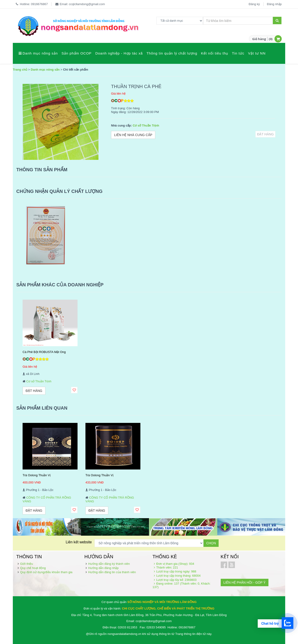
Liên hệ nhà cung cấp (133, 135)
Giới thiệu (26, 564)
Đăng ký (254, 4)
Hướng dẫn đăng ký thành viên (109, 564)
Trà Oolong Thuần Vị (37, 475)
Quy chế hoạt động (33, 568)
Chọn (211, 543)
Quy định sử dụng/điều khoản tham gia (46, 572)
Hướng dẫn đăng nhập (103, 568)
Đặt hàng (265, 134)
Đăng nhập (274, 4)
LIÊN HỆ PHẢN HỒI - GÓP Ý (245, 582)
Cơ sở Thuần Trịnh (146, 125)
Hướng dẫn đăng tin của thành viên (112, 572)
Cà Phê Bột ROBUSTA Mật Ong (44, 352)
